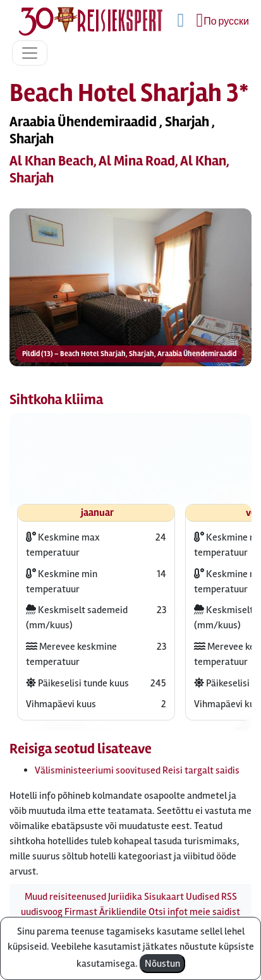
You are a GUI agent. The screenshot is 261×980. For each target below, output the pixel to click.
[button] (130, 289)
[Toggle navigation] (30, 53)
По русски (226, 21)
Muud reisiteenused (65, 897)
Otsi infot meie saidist (194, 912)
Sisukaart (164, 897)
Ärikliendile (123, 912)
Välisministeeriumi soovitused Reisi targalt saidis (137, 770)
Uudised (203, 897)
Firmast (81, 912)
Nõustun (162, 964)
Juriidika (125, 897)
